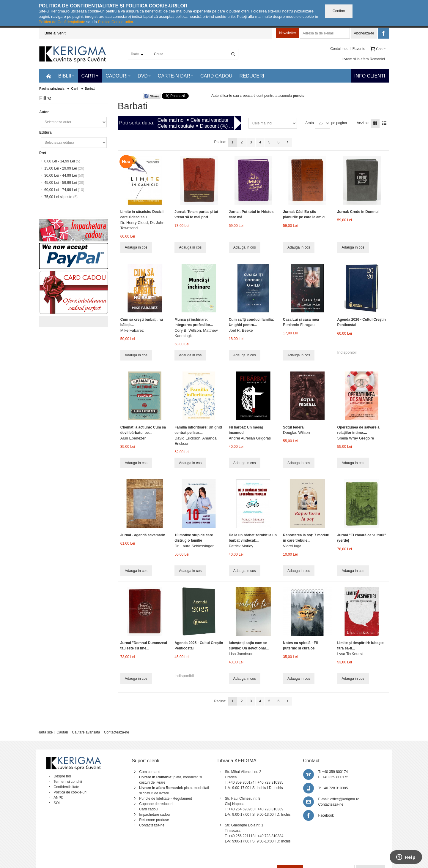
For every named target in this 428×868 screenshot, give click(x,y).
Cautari (62, 732)
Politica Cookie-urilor (115, 22)
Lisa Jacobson (241, 654)
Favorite (359, 49)
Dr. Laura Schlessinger (194, 546)
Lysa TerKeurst (350, 654)
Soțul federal (294, 427)
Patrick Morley (241, 546)
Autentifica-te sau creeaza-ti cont (237, 96)
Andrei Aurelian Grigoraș (250, 438)
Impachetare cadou (154, 815)
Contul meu (339, 49)
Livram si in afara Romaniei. (364, 59)
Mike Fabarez (132, 330)
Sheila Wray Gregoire (356, 438)
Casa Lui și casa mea (301, 320)
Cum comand (150, 772)
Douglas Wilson (296, 433)
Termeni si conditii (68, 782)
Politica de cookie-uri (70, 792)
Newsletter (288, 33)
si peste (61, 197)
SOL (57, 803)
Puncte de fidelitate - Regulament (165, 799)
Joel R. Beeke (241, 330)
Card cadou (148, 809)
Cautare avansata (86, 732)
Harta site (45, 732)
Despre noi (62, 776)
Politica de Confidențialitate (62, 22)
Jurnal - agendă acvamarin (143, 535)
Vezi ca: (363, 123)
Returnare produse (154, 820)
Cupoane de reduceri (156, 804)
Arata (310, 123)
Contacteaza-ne (117, 732)
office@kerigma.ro (345, 799)
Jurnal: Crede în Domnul (358, 212)
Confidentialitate (66, 787)
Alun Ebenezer (133, 438)
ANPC (58, 798)
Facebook (326, 815)
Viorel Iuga (292, 546)
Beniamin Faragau (299, 325)
